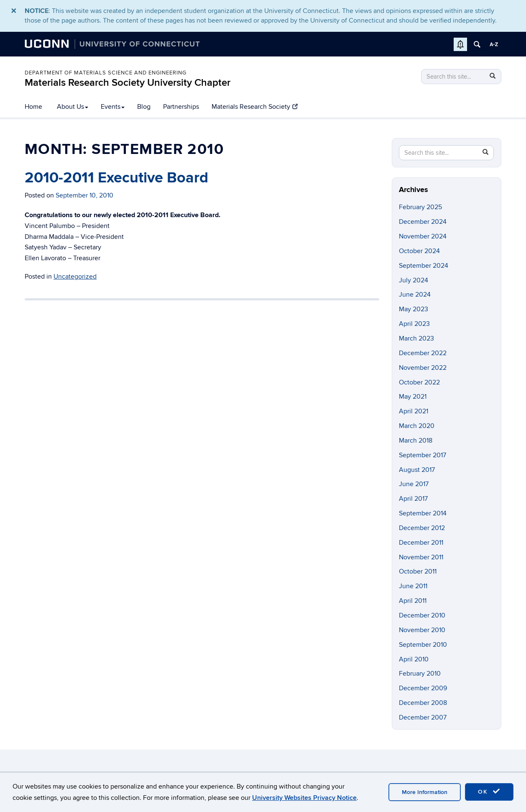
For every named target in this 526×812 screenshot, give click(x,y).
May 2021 (413, 397)
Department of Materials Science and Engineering (106, 73)
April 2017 (413, 499)
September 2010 (423, 645)
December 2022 (423, 353)
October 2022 (419, 382)
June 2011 (413, 586)
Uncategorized (75, 277)
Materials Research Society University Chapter (128, 83)
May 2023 (414, 309)
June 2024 (415, 295)
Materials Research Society (255, 107)
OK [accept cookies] (489, 792)
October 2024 (419, 251)
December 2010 (422, 615)
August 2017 (417, 470)
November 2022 (423, 368)
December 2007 (423, 717)
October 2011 (418, 571)
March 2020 (417, 426)
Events (113, 107)
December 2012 (422, 528)
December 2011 (421, 543)
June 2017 (414, 484)
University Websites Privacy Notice (304, 798)
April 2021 (414, 411)
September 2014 (423, 513)
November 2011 (421, 557)
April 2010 (414, 659)
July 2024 (414, 280)
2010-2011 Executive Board (116, 178)
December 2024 (423, 222)
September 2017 (423, 455)
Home (33, 107)
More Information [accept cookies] (425, 792)
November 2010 (422, 630)
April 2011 (413, 601)
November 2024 (423, 236)
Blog (144, 107)
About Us (73, 107)
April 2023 (414, 324)
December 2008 (423, 703)
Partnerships (181, 107)
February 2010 (420, 674)
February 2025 (420, 207)
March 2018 (416, 441)
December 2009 (423, 688)
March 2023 (416, 338)
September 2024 (424, 266)
